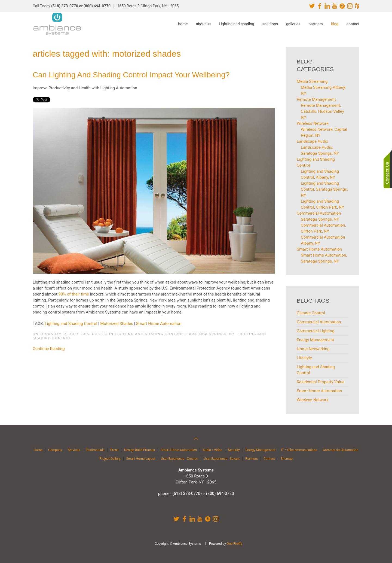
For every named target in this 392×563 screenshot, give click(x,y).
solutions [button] (270, 24)
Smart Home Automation (159, 324)
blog (335, 24)
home (183, 24)
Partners (252, 459)
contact (353, 24)
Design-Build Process (140, 450)
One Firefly (235, 544)
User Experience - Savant (222, 459)
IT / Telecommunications (299, 450)
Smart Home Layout (141, 459)
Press (114, 450)
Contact (269, 459)
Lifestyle (304, 358)
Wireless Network (313, 400)
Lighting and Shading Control (71, 324)
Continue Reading (49, 349)
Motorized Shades (117, 324)
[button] (196, 439)
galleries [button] (293, 24)
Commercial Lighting (316, 331)
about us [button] (203, 24)
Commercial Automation (319, 322)
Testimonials (95, 450)
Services (74, 450)
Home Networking (313, 349)
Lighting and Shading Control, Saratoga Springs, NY (175, 334)
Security (234, 450)
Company (55, 450)
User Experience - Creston (180, 459)
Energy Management (315, 340)
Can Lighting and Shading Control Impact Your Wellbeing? (131, 75)
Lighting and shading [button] (237, 24)
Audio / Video (212, 450)
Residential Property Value (321, 382)
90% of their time (73, 294)
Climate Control (311, 313)
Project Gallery (110, 459)
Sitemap (287, 459)
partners (316, 24)
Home (38, 450)
